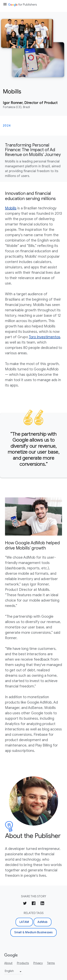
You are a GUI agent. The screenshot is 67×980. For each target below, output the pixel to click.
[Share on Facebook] (34, 904)
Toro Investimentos (44, 337)
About (8, 963)
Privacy (38, 963)
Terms (51, 963)
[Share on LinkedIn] (42, 904)
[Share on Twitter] (25, 904)
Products (23, 963)
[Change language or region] (13, 972)
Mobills (11, 208)
